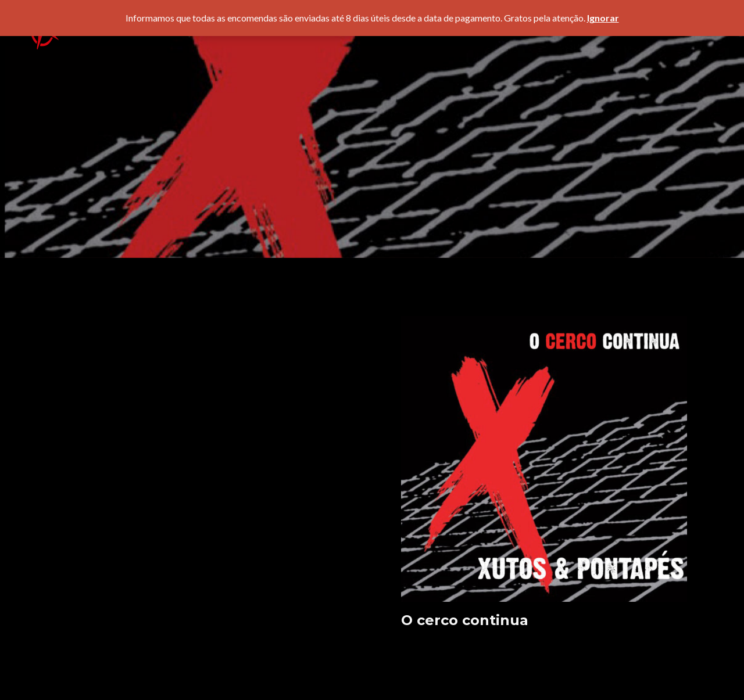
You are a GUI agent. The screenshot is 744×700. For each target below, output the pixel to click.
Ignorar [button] (603, 18)
